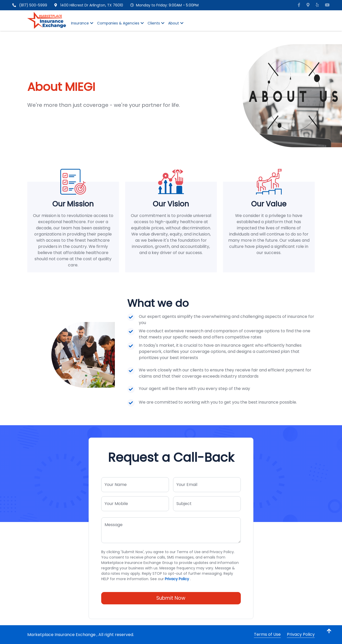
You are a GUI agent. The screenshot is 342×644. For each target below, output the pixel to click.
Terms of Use (267, 634)
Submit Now (171, 598)
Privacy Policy (177, 579)
